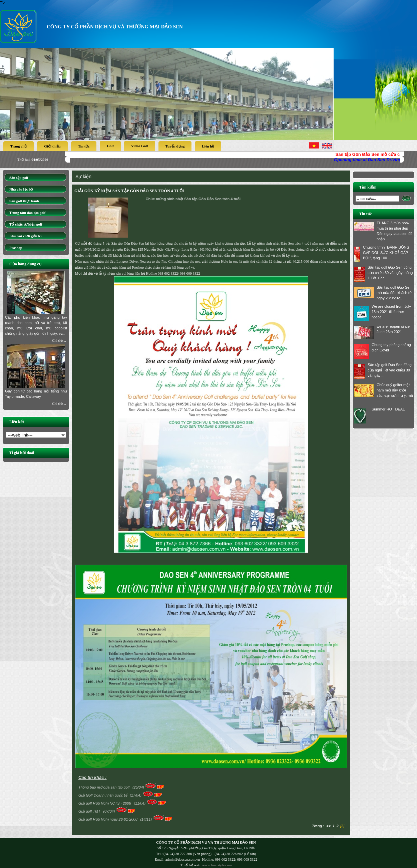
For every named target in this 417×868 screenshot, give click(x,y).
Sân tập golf (19, 178)
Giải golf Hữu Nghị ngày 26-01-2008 (108, 819)
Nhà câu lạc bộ (21, 189)
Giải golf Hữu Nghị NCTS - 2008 (105, 803)
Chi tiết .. (59, 340)
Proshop (16, 248)
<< (328, 826)
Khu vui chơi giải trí (26, 236)
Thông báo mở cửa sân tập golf (104, 787)
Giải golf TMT (90, 811)
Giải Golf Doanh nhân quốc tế (103, 795)
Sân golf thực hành (24, 201)
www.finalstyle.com (217, 865)
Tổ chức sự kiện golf (26, 224)
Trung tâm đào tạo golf (27, 213)
